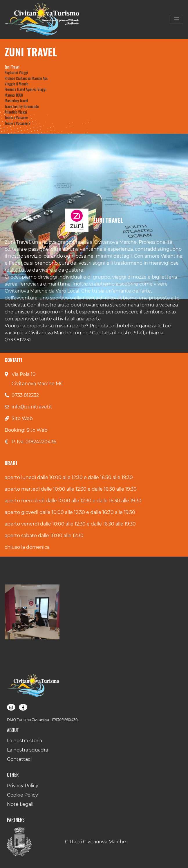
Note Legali (20, 804)
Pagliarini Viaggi (16, 72)
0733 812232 (25, 395)
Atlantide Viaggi (16, 112)
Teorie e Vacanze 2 (17, 123)
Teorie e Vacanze (16, 118)
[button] (32, 612)
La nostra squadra (28, 750)
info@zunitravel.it (32, 407)
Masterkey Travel (16, 101)
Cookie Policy (22, 795)
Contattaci (19, 759)
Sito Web (22, 418)
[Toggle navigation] (177, 19)
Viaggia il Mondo (17, 84)
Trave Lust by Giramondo (22, 106)
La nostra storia (25, 741)
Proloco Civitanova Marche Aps (26, 78)
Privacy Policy (23, 786)
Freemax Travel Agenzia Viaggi (26, 89)
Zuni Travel (12, 67)
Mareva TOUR (14, 95)
